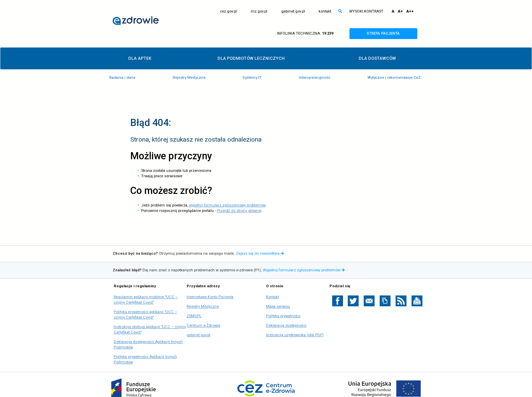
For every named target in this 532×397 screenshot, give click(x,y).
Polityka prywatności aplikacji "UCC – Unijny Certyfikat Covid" (145, 315)
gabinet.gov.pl (293, 12)
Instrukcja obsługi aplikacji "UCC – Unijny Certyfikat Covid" (150, 330)
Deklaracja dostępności (286, 326)
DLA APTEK (140, 58)
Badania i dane (122, 78)
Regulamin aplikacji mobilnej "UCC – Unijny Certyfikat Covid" (146, 300)
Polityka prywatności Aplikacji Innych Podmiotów (145, 360)
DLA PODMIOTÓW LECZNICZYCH (251, 58)
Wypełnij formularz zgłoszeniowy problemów (305, 270)
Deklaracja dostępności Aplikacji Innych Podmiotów (148, 345)
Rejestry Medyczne (189, 78)
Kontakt (272, 297)
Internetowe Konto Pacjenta (210, 297)
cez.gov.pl (228, 12)
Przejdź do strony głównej (239, 211)
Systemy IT (252, 78)
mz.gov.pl (259, 12)
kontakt (325, 11)
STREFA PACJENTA (389, 34)
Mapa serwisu (278, 306)
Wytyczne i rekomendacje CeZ (394, 78)
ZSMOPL (194, 316)
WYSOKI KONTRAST (366, 11)
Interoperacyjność (315, 78)
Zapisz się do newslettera (260, 254)
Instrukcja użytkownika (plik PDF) (295, 335)
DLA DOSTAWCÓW (377, 58)
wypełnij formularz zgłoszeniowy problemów (227, 205)
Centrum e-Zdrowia (203, 326)
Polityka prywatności (283, 316)
